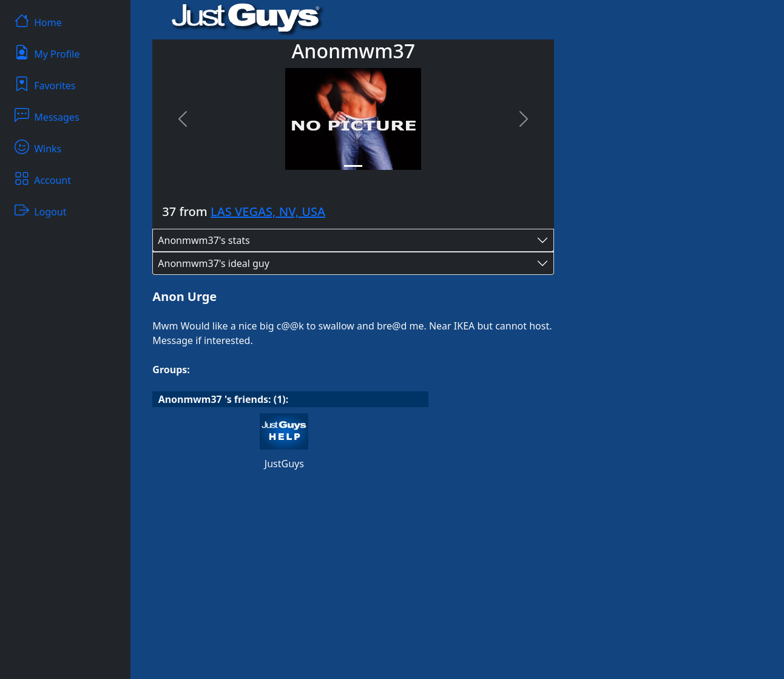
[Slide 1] (353, 166)
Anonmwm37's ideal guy (214, 263)
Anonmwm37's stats (204, 240)
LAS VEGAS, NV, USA (268, 211)
